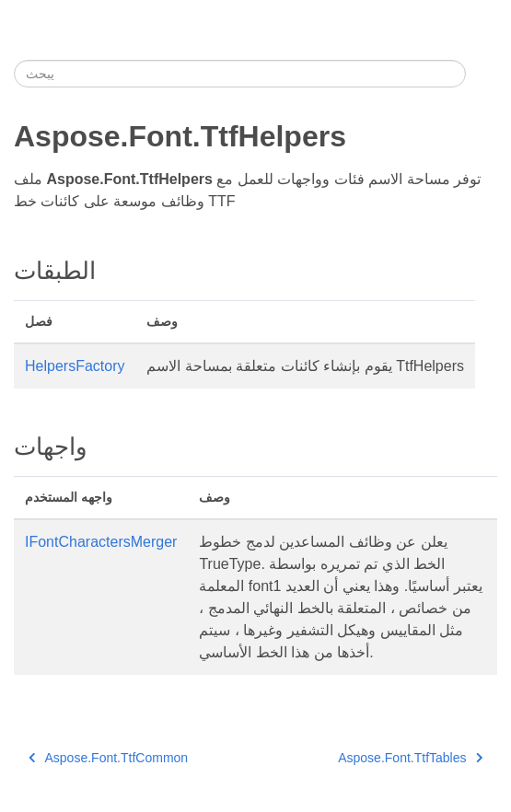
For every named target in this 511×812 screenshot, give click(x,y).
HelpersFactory (75, 366)
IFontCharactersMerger (101, 542)
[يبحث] (240, 74)
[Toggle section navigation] (482, 74)
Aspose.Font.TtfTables (410, 758)
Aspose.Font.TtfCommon (108, 758)
